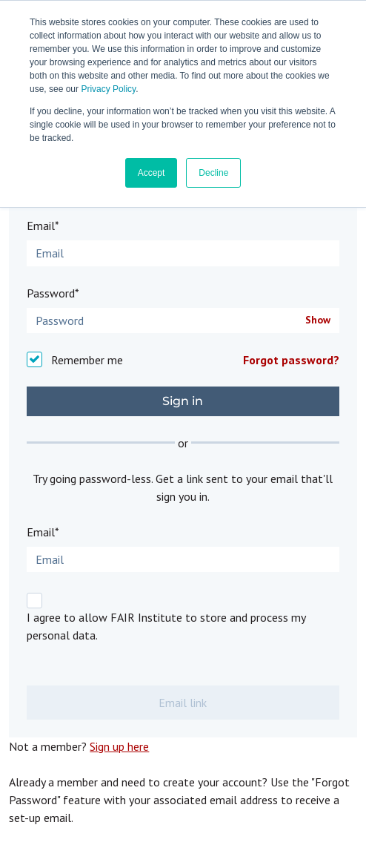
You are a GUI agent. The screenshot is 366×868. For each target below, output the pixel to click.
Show (318, 320)
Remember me (87, 360)
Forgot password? (291, 360)
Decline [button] (213, 173)
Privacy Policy (108, 89)
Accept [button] (152, 173)
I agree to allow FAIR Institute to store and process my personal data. (166, 626)
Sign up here (119, 746)
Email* (43, 226)
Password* (53, 293)
